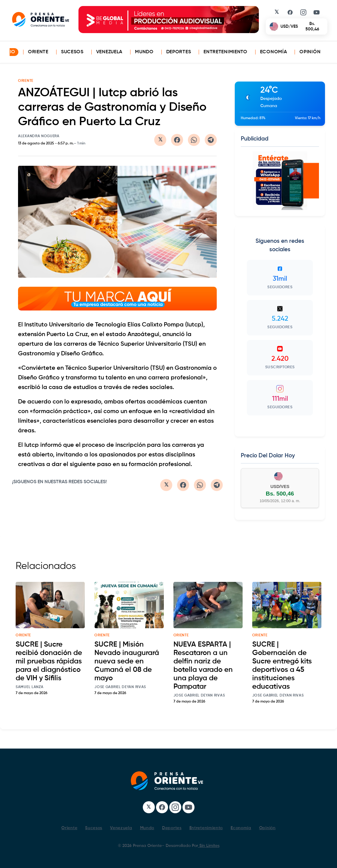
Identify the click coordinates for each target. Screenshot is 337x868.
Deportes (179, 52)
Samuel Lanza (29, 687)
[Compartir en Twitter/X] (160, 140)
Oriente (38, 52)
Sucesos (72, 52)
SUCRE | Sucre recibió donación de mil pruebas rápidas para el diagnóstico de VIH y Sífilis (49, 661)
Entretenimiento (225, 52)
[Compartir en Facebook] (177, 140)
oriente (23, 635)
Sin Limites (209, 846)
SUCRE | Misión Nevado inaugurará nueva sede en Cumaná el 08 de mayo (127, 661)
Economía (274, 52)
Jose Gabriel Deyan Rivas (120, 687)
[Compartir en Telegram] (211, 140)
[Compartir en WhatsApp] (194, 140)
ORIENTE (26, 81)
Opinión (310, 52)
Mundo (144, 52)
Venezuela (109, 52)
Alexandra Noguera (39, 136)
